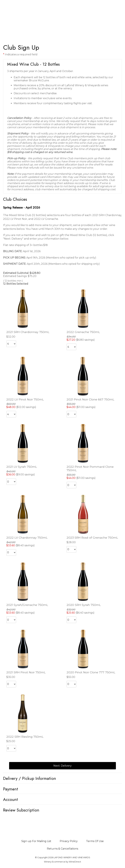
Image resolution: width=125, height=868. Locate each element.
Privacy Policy (69, 841)
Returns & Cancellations (62, 849)
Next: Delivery (62, 766)
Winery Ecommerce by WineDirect (62, 862)
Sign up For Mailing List (36, 841)
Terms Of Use (95, 841)
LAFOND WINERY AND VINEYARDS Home (62, 17)
